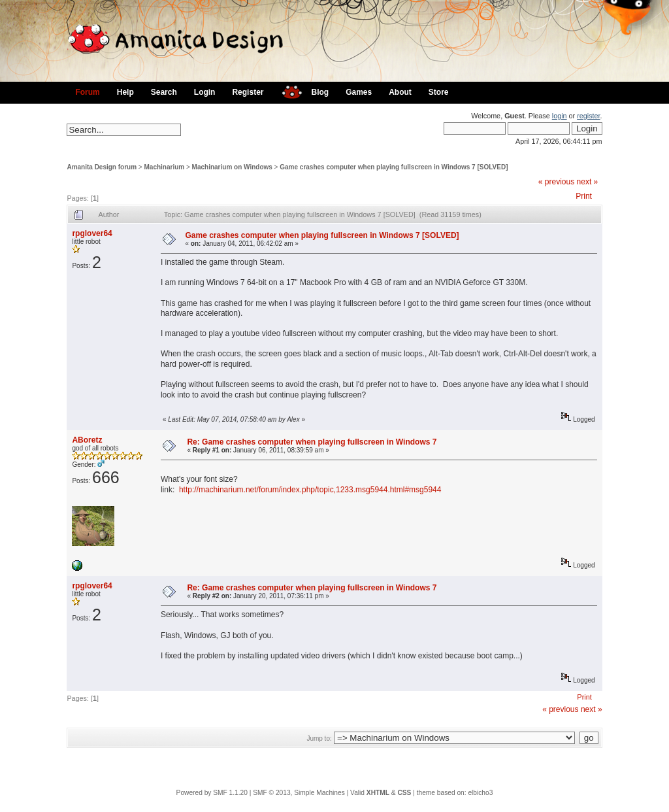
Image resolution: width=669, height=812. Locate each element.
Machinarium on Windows (232, 167)
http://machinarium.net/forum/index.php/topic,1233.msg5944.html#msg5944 (310, 490)
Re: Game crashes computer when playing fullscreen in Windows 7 (312, 442)
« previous (556, 182)
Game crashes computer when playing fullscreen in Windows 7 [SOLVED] (394, 167)
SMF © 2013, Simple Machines (299, 793)
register (588, 116)
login (560, 116)
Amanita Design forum (102, 167)
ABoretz (87, 440)
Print (584, 196)
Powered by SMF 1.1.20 (212, 793)
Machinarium (165, 167)
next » (588, 182)
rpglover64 (92, 233)
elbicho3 (480, 793)
